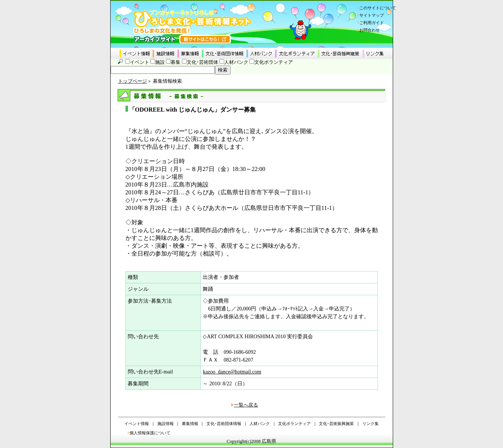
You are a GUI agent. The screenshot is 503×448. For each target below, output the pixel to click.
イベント (140, 62)
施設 (160, 62)
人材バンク (236, 62)
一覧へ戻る (246, 405)
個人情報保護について (150, 433)
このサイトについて (378, 8)
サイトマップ (372, 15)
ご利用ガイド (372, 23)
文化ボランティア (274, 62)
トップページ (133, 81)
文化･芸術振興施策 (336, 424)
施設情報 (166, 424)
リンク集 (370, 424)
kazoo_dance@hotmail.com (232, 372)
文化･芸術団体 (202, 62)
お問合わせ (370, 30)
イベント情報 (137, 424)
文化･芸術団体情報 (224, 424)
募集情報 (190, 424)
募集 (176, 62)
